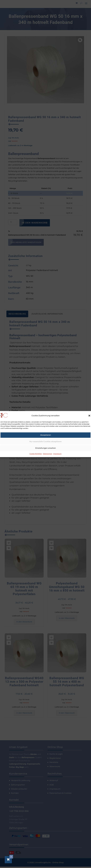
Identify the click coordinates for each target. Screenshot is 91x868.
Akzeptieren (46, 435)
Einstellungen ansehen (46, 448)
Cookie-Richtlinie (36, 454)
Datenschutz (47, 454)
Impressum (57, 454)
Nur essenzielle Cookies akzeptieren (45, 441)
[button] (89, 416)
